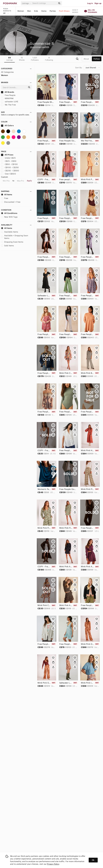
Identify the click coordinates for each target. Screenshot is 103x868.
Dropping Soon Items (12, 242)
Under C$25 (8, 158)
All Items (7, 195)
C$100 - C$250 (10, 167)
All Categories (7, 72)
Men (29, 11)
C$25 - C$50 (9, 161)
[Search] (44, 3)
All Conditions (9, 213)
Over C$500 (8, 174)
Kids (36, 11)
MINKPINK (7, 98)
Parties (53, 11)
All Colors (7, 126)
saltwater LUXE (10, 102)
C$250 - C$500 (10, 171)
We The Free (8, 105)
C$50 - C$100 (9, 164)
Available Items (10, 232)
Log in (90, 3)
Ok (93, 860)
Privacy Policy (53, 864)
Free (5, 198)
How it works (75, 11)
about (86, 59)
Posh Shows (64, 11)
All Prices (7, 155)
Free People (8, 95)
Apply (29, 181)
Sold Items (7, 246)
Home (44, 11)
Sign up (98, 3)
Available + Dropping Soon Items (15, 237)
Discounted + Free (11, 202)
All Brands (8, 92)
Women (21, 11)
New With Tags (9, 217)
